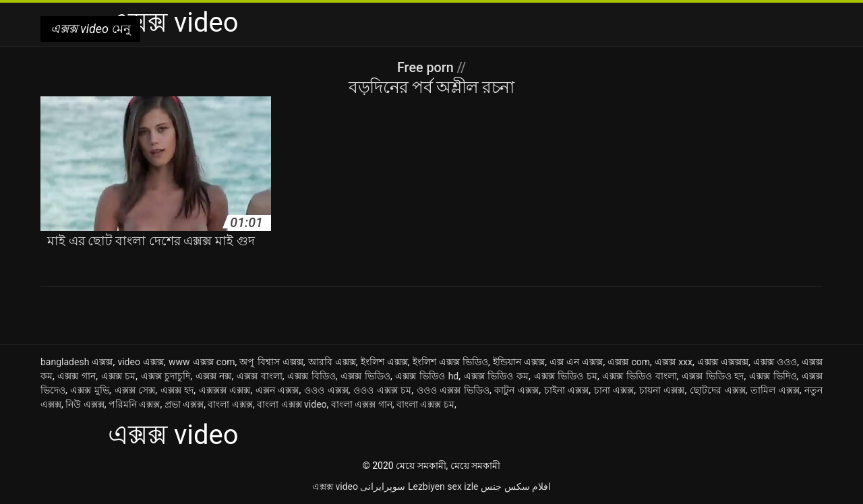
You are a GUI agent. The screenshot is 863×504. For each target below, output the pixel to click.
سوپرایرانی (383, 486)
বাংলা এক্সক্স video (292, 404)
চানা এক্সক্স (614, 390)
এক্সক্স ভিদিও (773, 376)
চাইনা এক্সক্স (567, 390)
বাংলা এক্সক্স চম (425, 404)
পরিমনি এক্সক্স (134, 404)
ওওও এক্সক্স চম (382, 390)
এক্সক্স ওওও (775, 362)
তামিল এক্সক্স (775, 390)
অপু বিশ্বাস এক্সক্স (271, 362)
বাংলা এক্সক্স (230, 404)
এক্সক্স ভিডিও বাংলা (639, 376)
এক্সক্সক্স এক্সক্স (225, 390)
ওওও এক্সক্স (326, 390)
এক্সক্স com (629, 362)
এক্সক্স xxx (674, 362)
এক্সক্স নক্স (214, 376)
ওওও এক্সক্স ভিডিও (453, 390)
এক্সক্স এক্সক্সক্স (723, 362)
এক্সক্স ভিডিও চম (566, 376)
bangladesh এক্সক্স (77, 362)
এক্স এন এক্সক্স (576, 362)
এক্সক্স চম (119, 376)
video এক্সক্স (141, 362)
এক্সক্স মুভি (90, 390)
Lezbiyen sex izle (443, 486)
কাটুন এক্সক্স (516, 390)
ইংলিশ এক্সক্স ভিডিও (450, 362)
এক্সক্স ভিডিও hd (427, 376)
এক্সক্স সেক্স (135, 390)
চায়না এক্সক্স (662, 390)
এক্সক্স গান (77, 376)
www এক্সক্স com (202, 362)
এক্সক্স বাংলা (260, 376)
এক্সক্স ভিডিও (365, 376)
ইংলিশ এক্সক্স (384, 362)
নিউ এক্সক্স (85, 404)
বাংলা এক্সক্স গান (362, 404)
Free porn (427, 67)
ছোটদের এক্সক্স (718, 390)
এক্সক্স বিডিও (311, 376)
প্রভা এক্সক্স (184, 404)
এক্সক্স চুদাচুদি (166, 376)
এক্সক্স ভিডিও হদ (713, 376)
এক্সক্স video (335, 486)
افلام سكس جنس (516, 486)
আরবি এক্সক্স (332, 362)
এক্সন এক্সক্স (277, 390)
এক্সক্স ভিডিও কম (496, 376)
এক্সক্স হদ (177, 390)
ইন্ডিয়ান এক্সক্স (519, 362)
